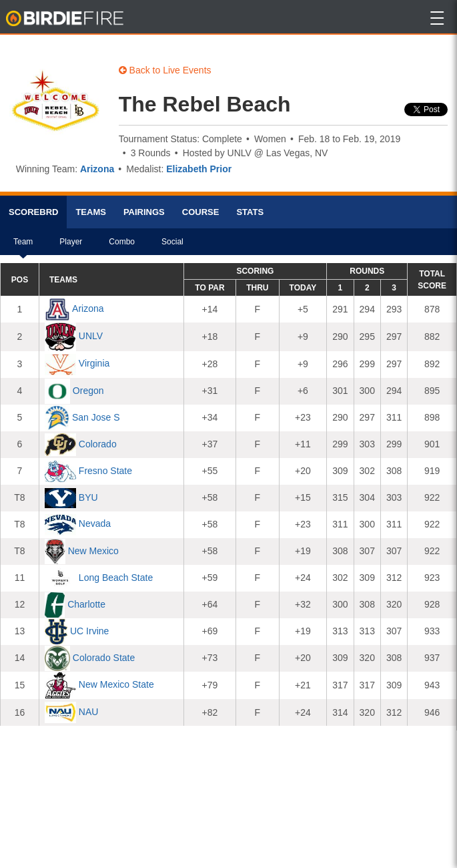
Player (71, 246)
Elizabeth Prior (199, 169)
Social (172, 246)
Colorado (98, 444)
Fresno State (105, 471)
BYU (88, 497)
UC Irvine (89, 631)
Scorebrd (33, 212)
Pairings (144, 212)
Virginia (94, 364)
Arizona (97, 169)
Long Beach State (116, 578)
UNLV (91, 336)
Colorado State (104, 658)
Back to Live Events (165, 70)
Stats (250, 212)
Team (23, 246)
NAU (89, 712)
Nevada (95, 524)
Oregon (88, 391)
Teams (91, 212)
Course (201, 212)
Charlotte (86, 604)
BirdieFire (66, 19)
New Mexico (93, 551)
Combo (122, 246)
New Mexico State (116, 684)
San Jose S (96, 417)
